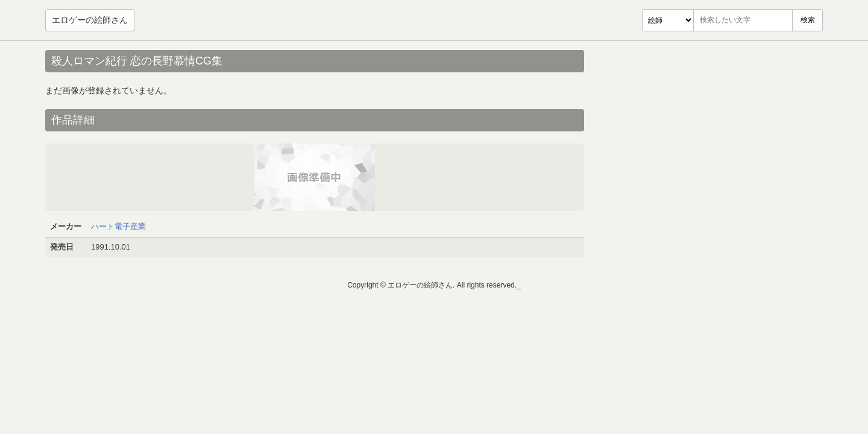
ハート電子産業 (118, 226)
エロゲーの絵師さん (90, 20)
